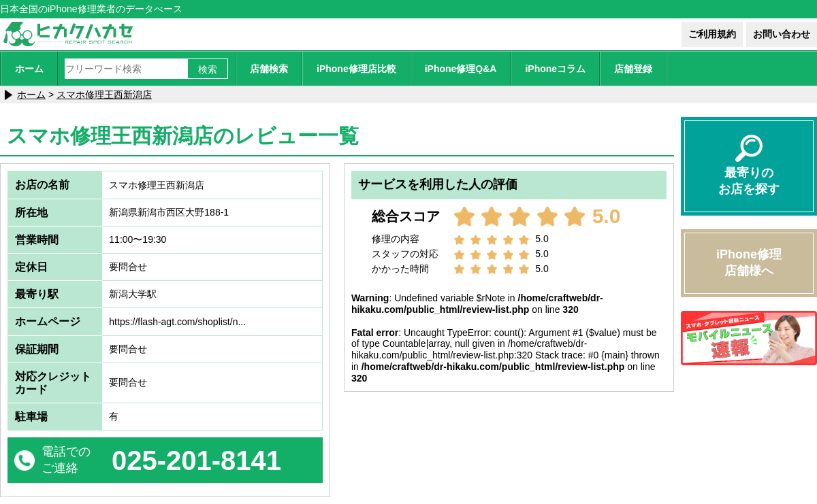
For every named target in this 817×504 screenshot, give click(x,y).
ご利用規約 (712, 34)
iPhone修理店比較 (356, 69)
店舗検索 (269, 69)
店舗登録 (633, 69)
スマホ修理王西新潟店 (104, 95)
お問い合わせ (782, 34)
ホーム (29, 69)
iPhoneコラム (555, 69)
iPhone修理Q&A (461, 69)
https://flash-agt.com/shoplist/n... (177, 322)
